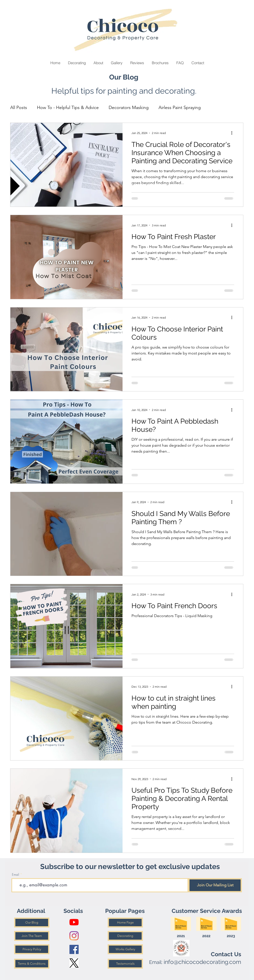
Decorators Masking (129, 108)
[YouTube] (74, 922)
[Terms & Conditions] (32, 964)
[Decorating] (125, 936)
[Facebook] (74, 949)
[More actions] (233, 133)
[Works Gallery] (125, 949)
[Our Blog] (32, 923)
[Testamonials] (125, 964)
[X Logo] (74, 963)
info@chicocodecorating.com (202, 962)
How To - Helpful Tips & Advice (68, 108)
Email (16, 875)
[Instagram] (74, 936)
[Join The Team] (32, 936)
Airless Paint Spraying (180, 108)
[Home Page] (125, 923)
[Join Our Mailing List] (215, 885)
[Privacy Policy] (32, 949)
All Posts (19, 108)
